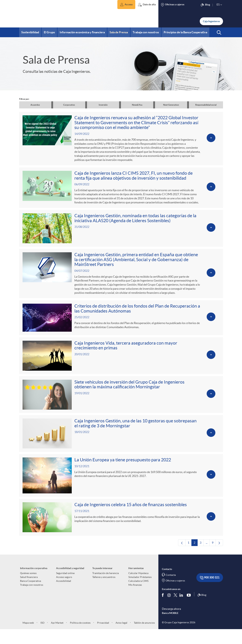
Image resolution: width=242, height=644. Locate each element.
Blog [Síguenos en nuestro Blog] (202, 610)
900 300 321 (210, 592)
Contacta (171, 589)
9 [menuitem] (214, 558)
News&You (137, 105)
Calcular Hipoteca (138, 588)
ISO (42, 637)
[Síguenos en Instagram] (169, 610)
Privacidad (103, 637)
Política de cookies (80, 637)
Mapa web (28, 637)
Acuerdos (35, 105)
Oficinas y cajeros (175, 595)
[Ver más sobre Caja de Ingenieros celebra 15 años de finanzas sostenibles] (121, 531)
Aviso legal (121, 637)
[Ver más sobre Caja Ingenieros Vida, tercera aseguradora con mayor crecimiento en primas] (121, 364)
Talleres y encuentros (104, 592)
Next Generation (171, 105)
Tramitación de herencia (106, 588)
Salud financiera (29, 592)
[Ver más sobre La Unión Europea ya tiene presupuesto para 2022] (121, 488)
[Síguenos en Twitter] (175, 610)
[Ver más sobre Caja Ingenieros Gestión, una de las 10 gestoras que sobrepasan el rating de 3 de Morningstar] (121, 445)
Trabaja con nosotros (32, 599)
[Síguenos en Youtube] (190, 610)
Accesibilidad (64, 595)
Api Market (57, 637)
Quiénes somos (28, 588)
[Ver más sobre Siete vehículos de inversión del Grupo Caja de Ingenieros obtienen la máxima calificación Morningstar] (121, 404)
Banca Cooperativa (31, 595)
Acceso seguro (64, 592)
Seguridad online (65, 588)
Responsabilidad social (206, 105)
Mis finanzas (135, 599)
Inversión (103, 105)
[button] (126, 5)
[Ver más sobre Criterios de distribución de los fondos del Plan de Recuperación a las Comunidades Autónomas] (121, 325)
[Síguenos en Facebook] (164, 610)
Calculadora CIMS (138, 595)
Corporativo (69, 105)
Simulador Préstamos (140, 592)
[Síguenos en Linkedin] (182, 610)
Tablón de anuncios (144, 637)
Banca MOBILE (170, 628)
